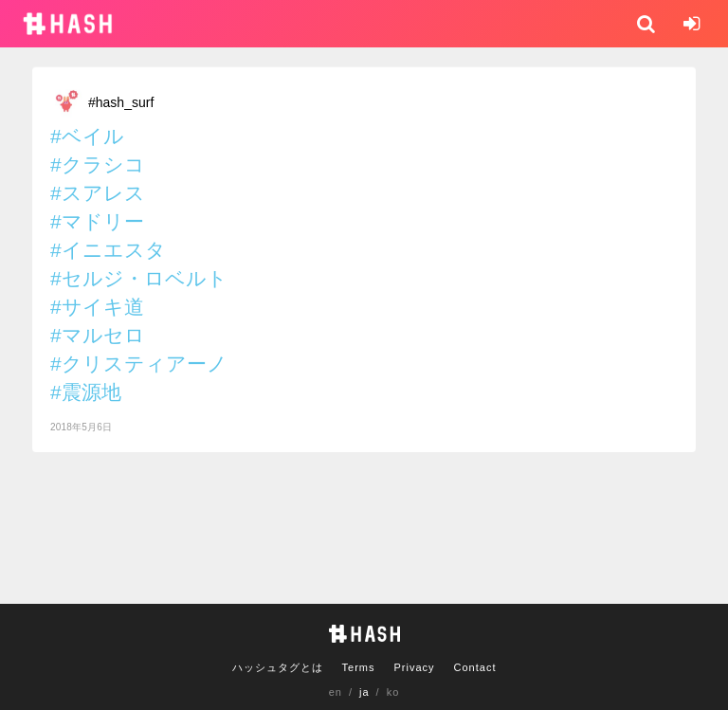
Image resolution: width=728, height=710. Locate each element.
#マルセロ (98, 335)
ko (393, 692)
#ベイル (87, 136)
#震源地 (86, 392)
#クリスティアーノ (139, 364)
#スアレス (98, 193)
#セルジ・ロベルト (139, 278)
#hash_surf (121, 102)
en (336, 692)
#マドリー (97, 221)
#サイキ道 (97, 307)
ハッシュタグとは (278, 667)
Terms (359, 667)
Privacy (414, 667)
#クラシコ (98, 164)
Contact (475, 667)
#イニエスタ (108, 250)
